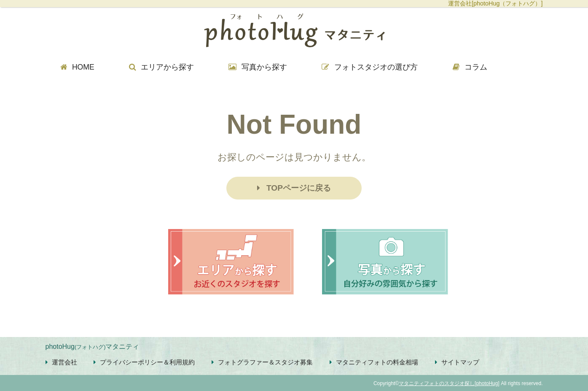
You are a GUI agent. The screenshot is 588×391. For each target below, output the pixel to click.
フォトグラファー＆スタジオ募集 (262, 362)
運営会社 (61, 362)
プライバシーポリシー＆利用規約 (144, 362)
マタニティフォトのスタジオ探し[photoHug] (449, 383)
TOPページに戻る (294, 188)
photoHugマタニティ (93, 347)
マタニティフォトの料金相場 (374, 362)
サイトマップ (457, 362)
